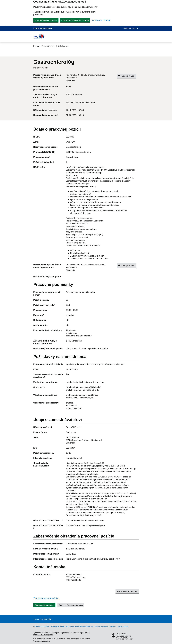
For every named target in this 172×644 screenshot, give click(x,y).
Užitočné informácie (41, 626)
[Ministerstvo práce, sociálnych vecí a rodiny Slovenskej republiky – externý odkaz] (122, 643)
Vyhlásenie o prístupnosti (43, 635)
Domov (36, 46)
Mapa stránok (123, 626)
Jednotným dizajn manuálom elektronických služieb (70, 633)
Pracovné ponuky (48, 46)
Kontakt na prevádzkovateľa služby (79, 626)
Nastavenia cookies (101, 20)
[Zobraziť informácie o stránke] (44, 28)
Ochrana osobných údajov (105, 626)
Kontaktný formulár (43, 619)
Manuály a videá (57, 626)
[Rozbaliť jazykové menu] (130, 28)
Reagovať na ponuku (44, 605)
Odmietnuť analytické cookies (75, 20)
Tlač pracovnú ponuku (127, 591)
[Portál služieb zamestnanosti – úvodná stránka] (45, 36)
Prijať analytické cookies (46, 20)
